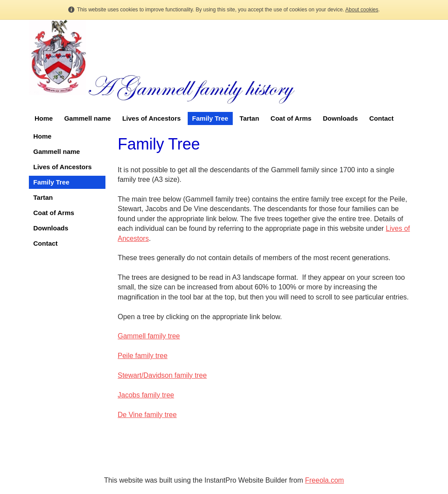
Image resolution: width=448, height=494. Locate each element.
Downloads (340, 118)
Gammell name (88, 118)
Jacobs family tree (146, 395)
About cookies (362, 10)
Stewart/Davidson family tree (162, 375)
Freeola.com (324, 480)
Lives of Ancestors (151, 118)
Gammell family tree (149, 336)
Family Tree (210, 118)
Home (44, 118)
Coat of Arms (291, 118)
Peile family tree (143, 356)
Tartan (250, 118)
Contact (381, 118)
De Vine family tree (147, 415)
